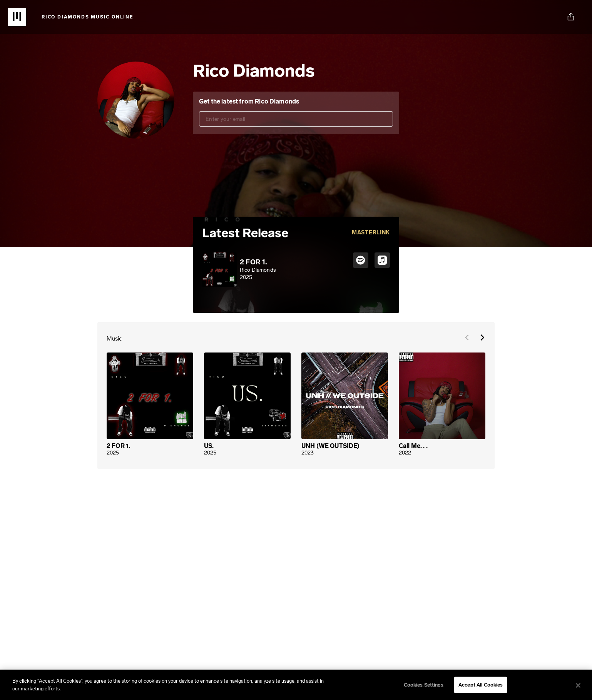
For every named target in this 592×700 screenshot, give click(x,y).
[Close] (578, 687)
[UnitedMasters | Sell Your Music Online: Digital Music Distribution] (17, 17)
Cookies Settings (424, 687)
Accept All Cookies (481, 687)
